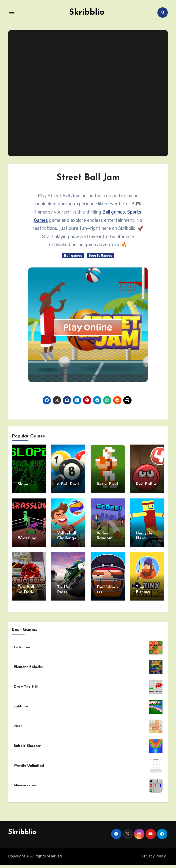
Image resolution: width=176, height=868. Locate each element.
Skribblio (87, 12)
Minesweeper (25, 782)
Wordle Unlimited (29, 762)
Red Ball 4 (146, 484)
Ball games (114, 212)
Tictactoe (22, 644)
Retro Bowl (107, 484)
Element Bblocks (28, 664)
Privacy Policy (154, 853)
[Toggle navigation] (12, 12)
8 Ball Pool (68, 484)
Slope (23, 484)
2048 (18, 723)
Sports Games (100, 256)
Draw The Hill (26, 683)
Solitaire (21, 703)
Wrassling (27, 537)
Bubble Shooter (27, 743)
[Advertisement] (89, 93)
